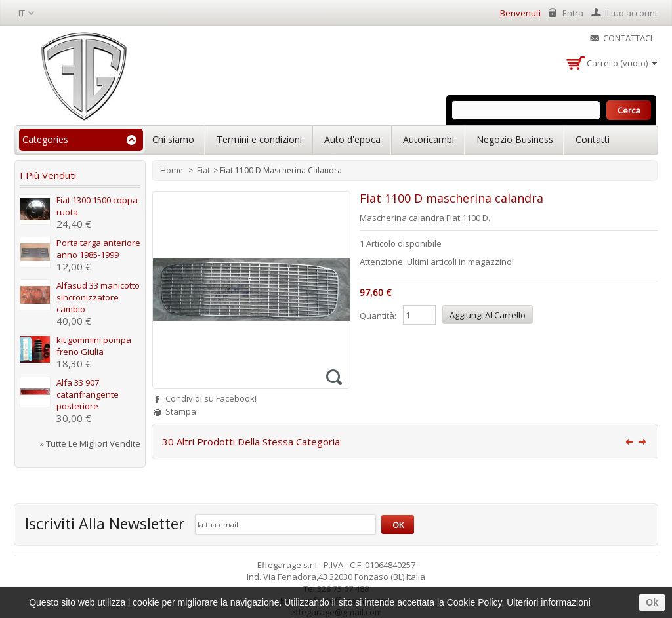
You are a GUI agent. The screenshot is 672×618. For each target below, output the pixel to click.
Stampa (181, 411)
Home (173, 170)
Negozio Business (515, 139)
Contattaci (628, 38)
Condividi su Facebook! (211, 398)
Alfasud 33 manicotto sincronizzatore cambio (98, 297)
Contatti (593, 139)
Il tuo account (631, 13)
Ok (652, 602)
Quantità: (378, 316)
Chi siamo (173, 139)
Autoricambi (429, 139)
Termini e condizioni (259, 139)
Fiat (203, 170)
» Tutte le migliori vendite (90, 443)
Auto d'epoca (352, 139)
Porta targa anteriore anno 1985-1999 (98, 249)
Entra (573, 13)
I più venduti (48, 175)
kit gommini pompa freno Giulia (94, 346)
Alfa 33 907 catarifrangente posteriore (88, 394)
